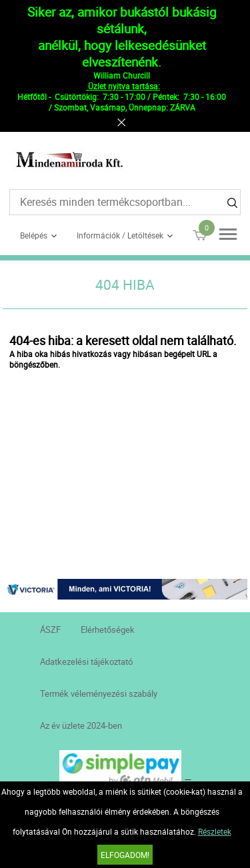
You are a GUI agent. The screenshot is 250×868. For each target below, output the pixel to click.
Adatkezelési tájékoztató (86, 661)
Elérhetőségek (108, 630)
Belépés (34, 235)
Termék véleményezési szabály (99, 693)
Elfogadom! (125, 855)
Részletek (215, 831)
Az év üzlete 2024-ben (81, 725)
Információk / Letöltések (120, 235)
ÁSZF (50, 630)
